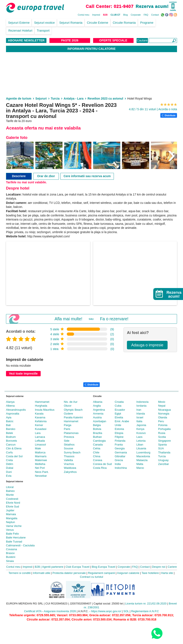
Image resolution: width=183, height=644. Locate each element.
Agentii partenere (53, 567)
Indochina (121, 468)
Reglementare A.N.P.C (145, 611)
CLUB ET (115, 15)
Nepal (162, 406)
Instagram (172, 15)
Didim (10, 464)
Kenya (140, 429)
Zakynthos (70, 472)
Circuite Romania (124, 23)
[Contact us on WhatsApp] (157, 633)
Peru (161, 421)
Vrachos (69, 464)
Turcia (162, 456)
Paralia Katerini (73, 417)
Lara (38, 433)
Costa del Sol (14, 456)
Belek (10, 433)
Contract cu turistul (91, 577)
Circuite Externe (98, 23)
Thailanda (164, 452)
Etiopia (119, 433)
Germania (121, 452)
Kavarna (40, 417)
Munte (10, 495)
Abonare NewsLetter (26, 40)
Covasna (11, 549)
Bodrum (11, 437)
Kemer (39, 425)
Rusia (162, 433)
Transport (43, 31)
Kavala (39, 414)
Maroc (140, 468)
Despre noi (159, 567)
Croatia (119, 402)
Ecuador (120, 410)
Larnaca (40, 437)
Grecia (119, 460)
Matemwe (41, 460)
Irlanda (141, 414)
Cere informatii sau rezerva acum (87, 176)
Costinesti (12, 499)
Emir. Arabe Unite (122, 423)
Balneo (10, 491)
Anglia (97, 406)
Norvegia (164, 414)
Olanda (163, 417)
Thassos (69, 456)
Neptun (10, 522)
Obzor (68, 406)
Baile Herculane (16, 537)
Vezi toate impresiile (23, 373)
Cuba (118, 406)
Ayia (9, 417)
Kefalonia (41, 421)
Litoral (10, 487)
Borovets (11, 441)
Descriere (19, 176)
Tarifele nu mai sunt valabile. (26, 182)
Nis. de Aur (71, 402)
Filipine (119, 437)
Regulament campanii (101, 573)
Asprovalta (13, 414)
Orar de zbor (46, 176)
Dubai (10, 468)
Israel (140, 417)
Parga (68, 425)
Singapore (164, 441)
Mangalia (12, 518)
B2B (105, 15)
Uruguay (163, 460)
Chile (96, 452)
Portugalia (164, 429)
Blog (126, 15)
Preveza (69, 437)
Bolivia (97, 429)
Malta (140, 464)
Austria (97, 417)
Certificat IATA (33, 611)
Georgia (120, 448)
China (97, 456)
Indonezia (142, 402)
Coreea (98, 460)
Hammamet (42, 402)
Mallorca (40, 452)
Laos (139, 437)
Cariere (172, 567)
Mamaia (11, 514)
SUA (161, 448)
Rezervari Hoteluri (20, 31)
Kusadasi (41, 429)
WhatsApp (163, 15)
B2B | (38, 567)
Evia (9, 476)
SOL (126, 611)
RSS (176, 15)
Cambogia (99, 441)
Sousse (68, 448)
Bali (8, 425)
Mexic (162, 402)
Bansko (11, 429)
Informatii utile (42, 573)
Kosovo (141, 433)
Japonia (141, 425)
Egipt (118, 414)
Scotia (162, 437)
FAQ (146, 15)
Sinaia (10, 561)
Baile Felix (12, 534)
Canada (98, 445)
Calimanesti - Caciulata (20, 545)
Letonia (141, 441)
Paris (67, 429)
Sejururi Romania (71, 23)
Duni (9, 472)
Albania (98, 402)
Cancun (11, 445)
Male (38, 448)
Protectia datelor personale (69, 573)
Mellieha (40, 464)
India (118, 464)
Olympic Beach (73, 410)
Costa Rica (100, 468)
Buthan (97, 437)
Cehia (97, 448)
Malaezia (142, 460)
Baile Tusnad (14, 542)
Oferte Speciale (113, 40)
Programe (147, 23)
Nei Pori (40, 468)
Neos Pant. (42, 472)
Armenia (98, 414)
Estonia (119, 429)
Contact (155, 15)
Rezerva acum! (152, 6)
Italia (139, 421)
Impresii (96, 15)
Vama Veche (14, 526)
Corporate (136, 15)
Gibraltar (120, 456)
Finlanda (120, 441)
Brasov (10, 553)
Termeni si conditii (20, 573)
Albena (10, 406)
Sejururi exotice (44, 23)
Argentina (99, 410)
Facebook (167, 15)
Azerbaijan (100, 421)
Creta (9, 460)
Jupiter (10, 510)
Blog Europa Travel (103, 567)
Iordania (141, 406)
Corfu (9, 452)
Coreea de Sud (102, 464)
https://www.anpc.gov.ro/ (106, 611)
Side (67, 441)
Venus (10, 530)
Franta (119, 445)
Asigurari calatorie (128, 573)
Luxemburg (143, 452)
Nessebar (41, 476)
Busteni (11, 557)
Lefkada (40, 441)
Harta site (167, 573)
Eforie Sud (13, 507)
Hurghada (41, 406)
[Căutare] (163, 40)
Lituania (141, 448)
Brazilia (98, 433)
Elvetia (119, 417)
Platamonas (71, 433)
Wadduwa (70, 468)
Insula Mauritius (45, 410)
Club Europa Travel (77, 567)
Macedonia (143, 456)
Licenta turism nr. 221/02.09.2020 (146, 604)
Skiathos (69, 445)
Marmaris (41, 456)
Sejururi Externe (19, 23)
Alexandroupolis (16, 410)
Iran (139, 410)
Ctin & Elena (14, 448)
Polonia (163, 425)
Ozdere (68, 414)
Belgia (97, 425)
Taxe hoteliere (150, 573)
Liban (140, 445)
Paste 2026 (70, 40)
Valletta (68, 460)
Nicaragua (164, 410)
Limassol (40, 445)
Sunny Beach (72, 452)
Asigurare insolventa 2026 (60, 611)
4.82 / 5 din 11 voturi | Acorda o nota (153, 109)
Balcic (10, 421)
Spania (162, 445)
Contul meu (83, 15)
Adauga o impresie (147, 345)
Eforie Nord (13, 503)
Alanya (10, 402)
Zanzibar (164, 464)
